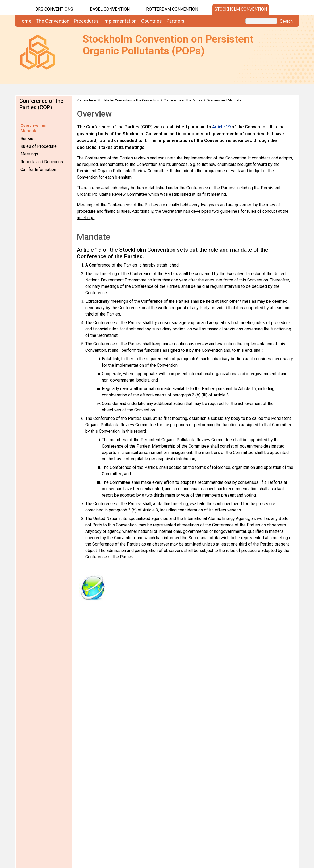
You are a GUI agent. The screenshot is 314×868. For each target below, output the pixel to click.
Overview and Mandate (34, 128)
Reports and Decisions (42, 162)
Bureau (27, 139)
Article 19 (221, 127)
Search (286, 21)
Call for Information (38, 169)
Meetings (29, 154)
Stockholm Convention (241, 9)
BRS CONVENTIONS (54, 9)
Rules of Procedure (39, 146)
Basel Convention (110, 9)
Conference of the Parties (183, 100)
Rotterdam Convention (172, 9)
